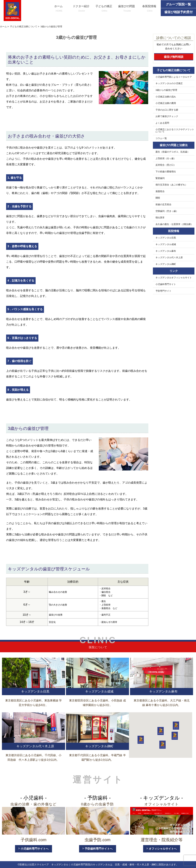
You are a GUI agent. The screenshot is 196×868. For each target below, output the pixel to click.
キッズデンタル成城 (166, 244)
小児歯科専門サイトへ (35, 849)
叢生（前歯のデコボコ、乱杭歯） (173, 152)
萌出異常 (160, 218)
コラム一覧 (161, 138)
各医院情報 (149, 9)
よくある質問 (162, 123)
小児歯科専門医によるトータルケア (174, 77)
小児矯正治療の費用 (166, 103)
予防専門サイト (163, 291)
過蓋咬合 (160, 191)
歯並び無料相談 (174, 57)
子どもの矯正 (104, 9)
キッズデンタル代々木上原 (169, 258)
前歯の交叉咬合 (163, 205)
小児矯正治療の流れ (166, 97)
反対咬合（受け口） (166, 165)
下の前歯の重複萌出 (166, 172)
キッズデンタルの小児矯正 (169, 83)
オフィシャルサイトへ (163, 849)
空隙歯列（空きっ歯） (167, 211)
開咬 (158, 198)
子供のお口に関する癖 (167, 110)
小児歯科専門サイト (166, 284)
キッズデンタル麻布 (166, 251)
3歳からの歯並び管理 (166, 90)
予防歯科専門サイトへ (99, 849)
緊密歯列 (160, 178)
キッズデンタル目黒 (166, 238)
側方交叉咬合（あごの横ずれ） (171, 185)
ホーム (58, 9)
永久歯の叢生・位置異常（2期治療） (174, 224)
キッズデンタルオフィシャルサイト (174, 278)
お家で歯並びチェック (167, 116)
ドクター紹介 (81, 9)
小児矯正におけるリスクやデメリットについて (175, 131)
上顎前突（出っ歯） (166, 159)
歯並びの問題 (127, 9)
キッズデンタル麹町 (166, 264)
